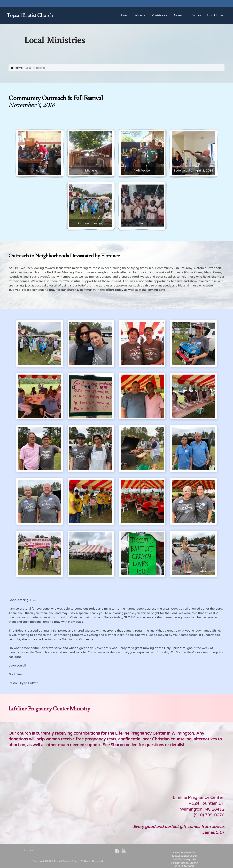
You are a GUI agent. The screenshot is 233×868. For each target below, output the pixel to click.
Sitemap (28, 850)
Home (19, 68)
